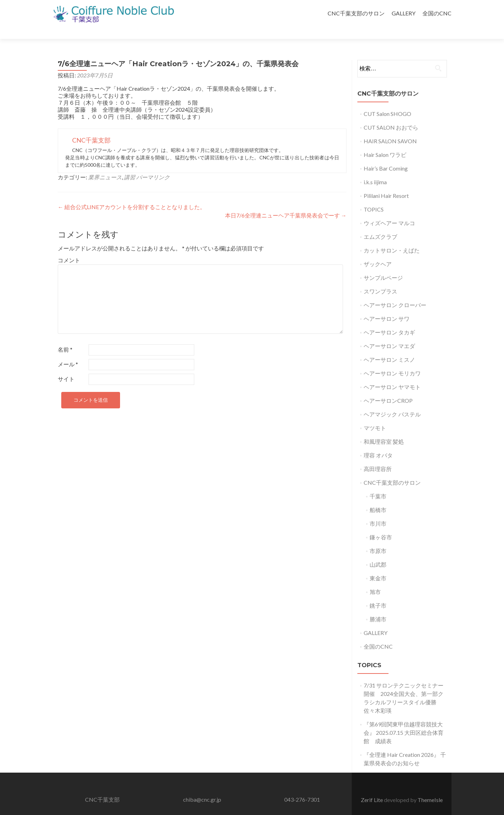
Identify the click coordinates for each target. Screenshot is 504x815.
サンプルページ (383, 265)
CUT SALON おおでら (391, 115)
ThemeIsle (430, 788)
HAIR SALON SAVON (390, 129)
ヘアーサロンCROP (388, 388)
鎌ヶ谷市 (381, 525)
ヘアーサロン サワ (387, 306)
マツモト (375, 416)
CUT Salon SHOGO (387, 101)
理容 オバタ (378, 443)
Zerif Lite (372, 788)
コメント (69, 248)
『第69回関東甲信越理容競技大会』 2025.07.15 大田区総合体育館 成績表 (404, 720)
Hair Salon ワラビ (385, 142)
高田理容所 (378, 457)
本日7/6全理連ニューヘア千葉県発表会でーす (286, 203)
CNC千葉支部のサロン (356, 13)
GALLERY (404, 13)
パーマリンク (153, 165)
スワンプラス (380, 279)
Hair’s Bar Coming (386, 156)
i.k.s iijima (375, 170)
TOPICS (374, 197)
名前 (65, 337)
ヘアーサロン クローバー (395, 293)
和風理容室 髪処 (384, 429)
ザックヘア (378, 252)
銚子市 (378, 593)
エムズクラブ (380, 224)
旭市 (375, 579)
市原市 (378, 538)
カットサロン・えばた (392, 238)
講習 (129, 165)
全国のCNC (437, 13)
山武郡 (378, 552)
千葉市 (378, 484)
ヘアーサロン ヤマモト (392, 375)
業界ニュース (105, 165)
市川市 (378, 511)
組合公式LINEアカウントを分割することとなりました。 (132, 195)
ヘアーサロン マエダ (389, 334)
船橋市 (378, 498)
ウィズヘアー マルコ (389, 211)
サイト (66, 367)
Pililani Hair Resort (386, 183)
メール (68, 352)
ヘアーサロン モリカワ (392, 361)
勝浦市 (378, 607)
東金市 (378, 566)
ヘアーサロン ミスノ (389, 347)
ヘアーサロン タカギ (389, 320)
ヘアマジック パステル (392, 402)
